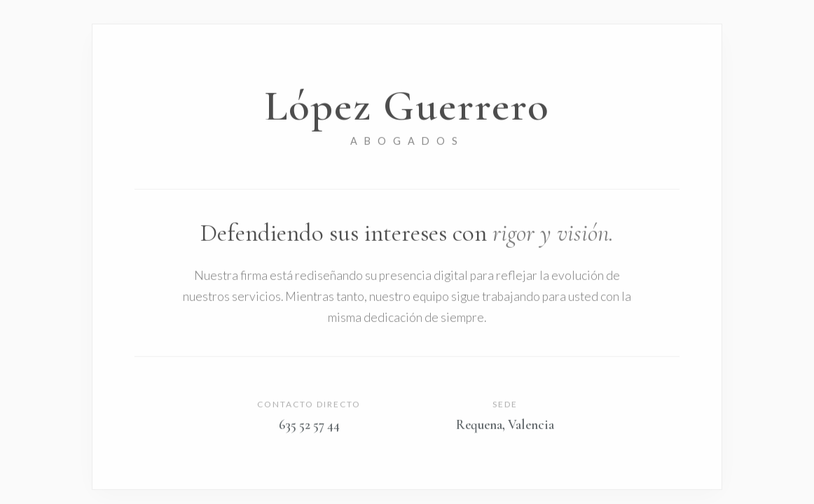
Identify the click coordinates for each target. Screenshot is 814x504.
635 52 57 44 (309, 426)
